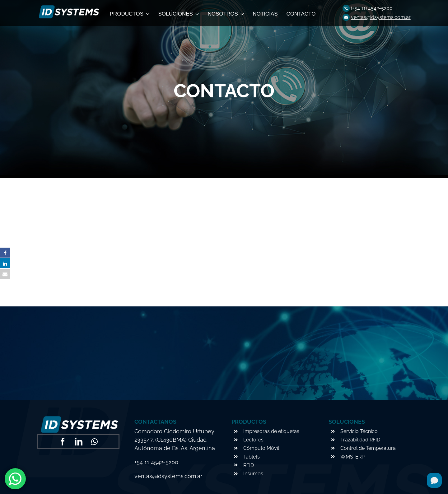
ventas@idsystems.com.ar (381, 17)
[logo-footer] (68, 7)
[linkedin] (79, 442)
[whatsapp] (94, 442)
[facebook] (63, 442)
